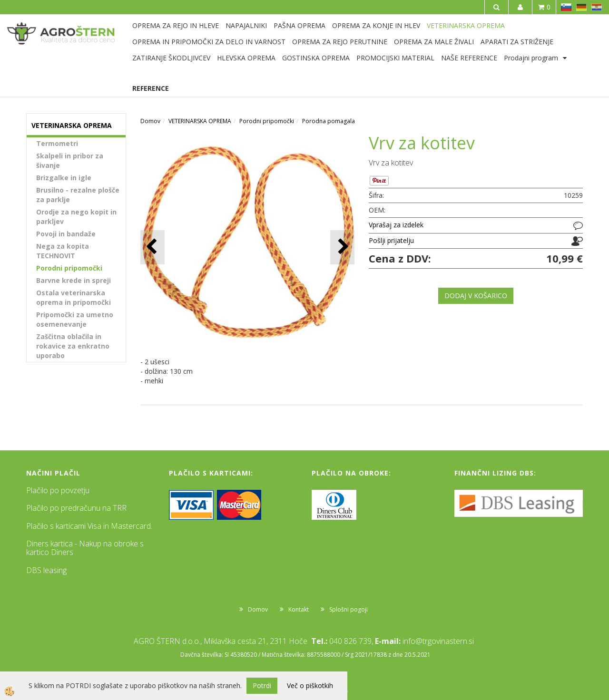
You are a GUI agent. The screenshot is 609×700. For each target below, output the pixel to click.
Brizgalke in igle (64, 178)
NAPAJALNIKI (246, 25)
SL (566, 7)
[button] (342, 247)
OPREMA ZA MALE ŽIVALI (434, 42)
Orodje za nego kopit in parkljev (76, 217)
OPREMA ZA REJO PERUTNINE (340, 42)
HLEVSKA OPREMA (246, 58)
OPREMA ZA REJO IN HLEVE (176, 25)
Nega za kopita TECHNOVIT (63, 251)
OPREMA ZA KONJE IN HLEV (376, 25)
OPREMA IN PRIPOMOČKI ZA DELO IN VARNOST (209, 42)
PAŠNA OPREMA (300, 25)
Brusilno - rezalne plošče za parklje (78, 195)
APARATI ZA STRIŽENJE (517, 42)
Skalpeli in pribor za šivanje (70, 160)
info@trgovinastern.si (438, 641)
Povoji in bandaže (66, 234)
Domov (150, 121)
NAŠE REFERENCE (469, 58)
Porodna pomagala (329, 121)
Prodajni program (531, 58)
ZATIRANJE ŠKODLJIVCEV (171, 58)
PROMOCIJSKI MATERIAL (395, 58)
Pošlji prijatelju (391, 240)
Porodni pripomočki (69, 268)
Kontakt (299, 609)
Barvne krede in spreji (74, 280)
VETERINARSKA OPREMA (466, 25)
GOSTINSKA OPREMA (316, 58)
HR (597, 7)
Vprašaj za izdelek (396, 225)
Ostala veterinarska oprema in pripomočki (74, 297)
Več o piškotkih (310, 685)
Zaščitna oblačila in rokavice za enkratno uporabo (73, 346)
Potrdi (262, 685)
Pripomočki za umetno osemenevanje (75, 319)
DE (581, 7)
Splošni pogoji (349, 609)
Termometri (57, 143)
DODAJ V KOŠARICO (476, 296)
